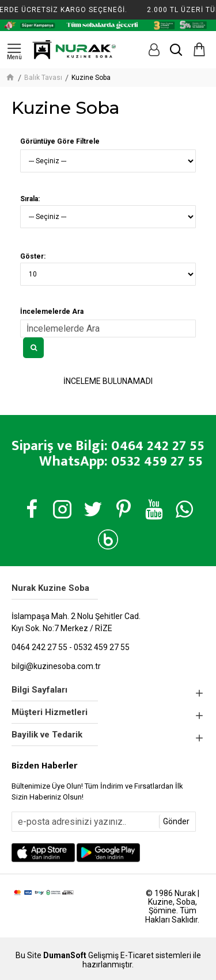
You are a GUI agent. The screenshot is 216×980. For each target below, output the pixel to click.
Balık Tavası (43, 78)
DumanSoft (65, 956)
